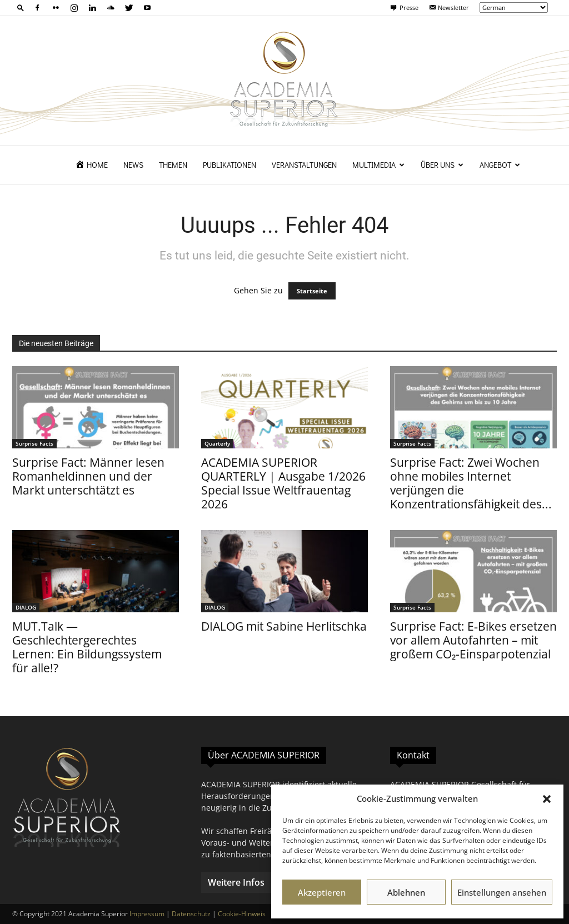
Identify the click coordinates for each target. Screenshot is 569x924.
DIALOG (26, 607)
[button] (547, 799)
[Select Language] (514, 8)
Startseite (312, 291)
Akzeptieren (322, 892)
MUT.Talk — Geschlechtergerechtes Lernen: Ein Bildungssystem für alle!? (87, 647)
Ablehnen (406, 892)
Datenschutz (191, 914)
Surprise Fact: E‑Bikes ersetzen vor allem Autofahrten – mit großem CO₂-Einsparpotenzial (473, 640)
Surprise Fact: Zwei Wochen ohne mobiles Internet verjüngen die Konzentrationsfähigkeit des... (471, 483)
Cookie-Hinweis (242, 914)
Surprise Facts (34, 443)
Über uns (442, 165)
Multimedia (378, 165)
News (133, 165)
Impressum (147, 914)
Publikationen (229, 165)
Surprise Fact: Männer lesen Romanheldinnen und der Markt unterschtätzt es (88, 476)
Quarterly (217, 443)
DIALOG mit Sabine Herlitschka (284, 626)
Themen (173, 165)
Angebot (500, 165)
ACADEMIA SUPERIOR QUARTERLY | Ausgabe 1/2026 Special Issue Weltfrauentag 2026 (283, 483)
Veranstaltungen (304, 165)
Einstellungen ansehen (502, 892)
